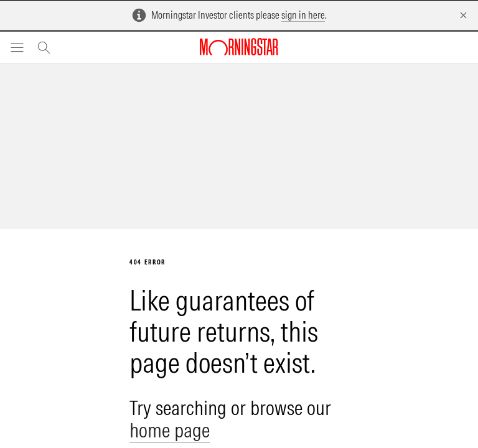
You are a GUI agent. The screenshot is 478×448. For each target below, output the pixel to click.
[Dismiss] (463, 15)
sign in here (303, 15)
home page (170, 430)
